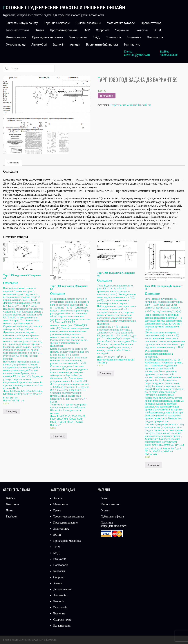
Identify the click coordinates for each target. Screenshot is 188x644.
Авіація (75, 45)
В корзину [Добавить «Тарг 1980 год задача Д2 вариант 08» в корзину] (153, 465)
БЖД (96, 37)
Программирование (64, 30)
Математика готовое (121, 23)
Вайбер (10, 498)
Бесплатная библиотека (102, 45)
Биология (141, 30)
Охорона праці (16, 45)
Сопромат (103, 30)
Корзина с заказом (57, 23)
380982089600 (169, 55)
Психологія (113, 37)
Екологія (58, 45)
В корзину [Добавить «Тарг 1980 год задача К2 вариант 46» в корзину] (12, 411)
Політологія (155, 37)
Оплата (105, 510)
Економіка (134, 37)
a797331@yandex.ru (137, 55)
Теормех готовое (18, 30)
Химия (40, 30)
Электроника (78, 37)
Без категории (62, 626)
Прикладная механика (47, 37)
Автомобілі (39, 45)
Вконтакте (12, 504)
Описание (13, 163)
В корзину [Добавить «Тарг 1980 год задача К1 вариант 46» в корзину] (106, 373)
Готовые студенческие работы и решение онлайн (64, 8)
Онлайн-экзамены (88, 23)
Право (57, 510)
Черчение (122, 30)
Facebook (12, 516)
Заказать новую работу (22, 23)
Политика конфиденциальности (114, 524)
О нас (104, 498)
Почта (10, 510)
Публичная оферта (112, 516)
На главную (132, 45)
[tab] (13, 163)
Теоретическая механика (69, 516)
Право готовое (151, 23)
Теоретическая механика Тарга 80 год (131, 105)
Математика (61, 504)
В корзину (107, 96)
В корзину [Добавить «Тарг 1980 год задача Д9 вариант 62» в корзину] (59, 436)
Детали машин (16, 37)
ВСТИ (157, 30)
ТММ (87, 30)
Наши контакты (110, 504)
